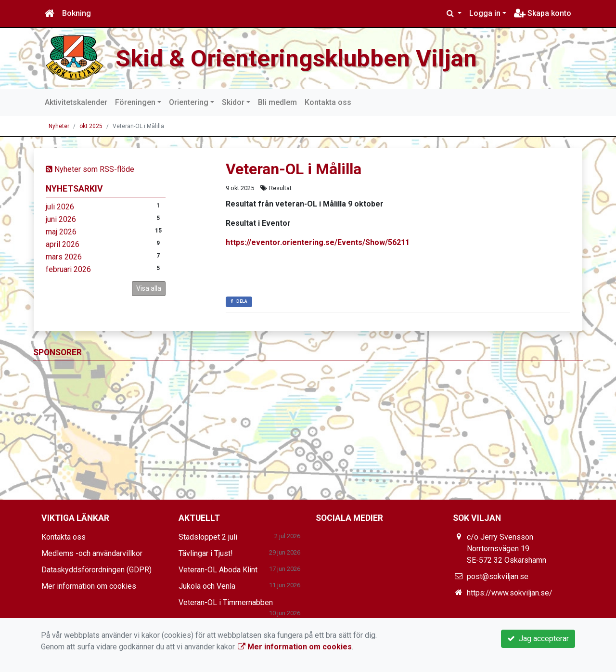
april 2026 (63, 244)
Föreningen (135, 102)
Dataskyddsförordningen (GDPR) (96, 570)
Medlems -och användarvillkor (92, 553)
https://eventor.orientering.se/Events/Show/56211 (318, 242)
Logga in (485, 13)
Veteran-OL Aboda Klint (218, 570)
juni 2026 (61, 219)
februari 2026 (68, 269)
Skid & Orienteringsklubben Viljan (303, 58)
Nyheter (59, 126)
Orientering (189, 102)
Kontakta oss (328, 102)
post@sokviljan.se (498, 576)
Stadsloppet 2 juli (208, 537)
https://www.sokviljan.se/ (510, 593)
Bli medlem (277, 102)
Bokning (77, 13)
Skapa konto (543, 13)
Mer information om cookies (89, 586)
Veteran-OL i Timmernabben (226, 602)
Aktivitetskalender (76, 102)
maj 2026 (61, 232)
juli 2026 (60, 207)
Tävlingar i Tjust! (206, 553)
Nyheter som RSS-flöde (90, 169)
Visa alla (149, 288)
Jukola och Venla (207, 586)
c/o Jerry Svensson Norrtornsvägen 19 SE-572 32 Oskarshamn (507, 549)
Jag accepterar (538, 639)
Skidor (233, 102)
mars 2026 (64, 257)
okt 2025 (91, 126)
